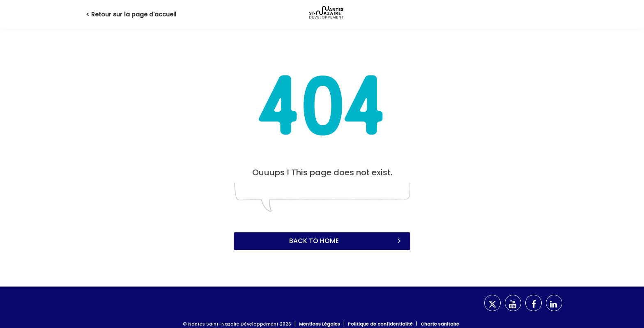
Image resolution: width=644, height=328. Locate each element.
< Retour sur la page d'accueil (131, 14)
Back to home (346, 241)
